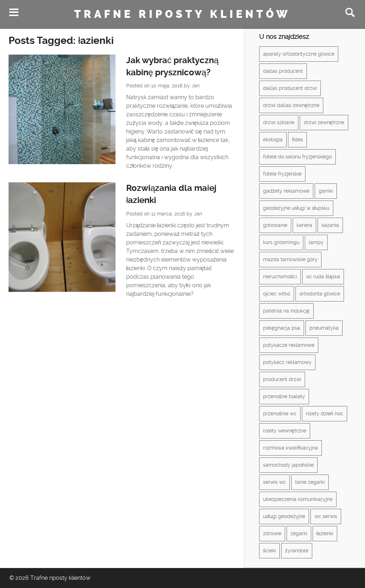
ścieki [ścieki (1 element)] (269, 551)
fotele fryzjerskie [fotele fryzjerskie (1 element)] (282, 174)
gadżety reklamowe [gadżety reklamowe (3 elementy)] (286, 191)
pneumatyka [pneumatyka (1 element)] (324, 328)
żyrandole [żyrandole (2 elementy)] (297, 551)
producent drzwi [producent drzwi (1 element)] (282, 379)
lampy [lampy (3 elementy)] (316, 242)
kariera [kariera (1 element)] (304, 225)
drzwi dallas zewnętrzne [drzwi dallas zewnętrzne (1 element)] (291, 105)
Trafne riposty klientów (182, 14)
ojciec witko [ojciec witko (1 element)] (277, 294)
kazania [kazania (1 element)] (330, 225)
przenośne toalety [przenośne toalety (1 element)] (284, 396)
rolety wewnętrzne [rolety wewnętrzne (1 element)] (285, 431)
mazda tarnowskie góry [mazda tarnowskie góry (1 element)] (290, 259)
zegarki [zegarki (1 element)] (299, 533)
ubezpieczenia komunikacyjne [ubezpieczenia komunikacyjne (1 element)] (298, 499)
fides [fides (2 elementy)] (297, 140)
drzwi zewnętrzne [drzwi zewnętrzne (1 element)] (324, 122)
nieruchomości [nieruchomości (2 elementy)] (280, 277)
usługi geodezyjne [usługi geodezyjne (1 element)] (284, 516)
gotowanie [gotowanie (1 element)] (275, 225)
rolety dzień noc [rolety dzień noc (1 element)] (325, 414)
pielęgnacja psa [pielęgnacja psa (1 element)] (282, 328)
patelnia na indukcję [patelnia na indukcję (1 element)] (286, 311)
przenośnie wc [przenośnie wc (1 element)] (280, 414)
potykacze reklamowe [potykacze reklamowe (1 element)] (289, 345)
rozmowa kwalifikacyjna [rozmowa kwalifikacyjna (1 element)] (291, 448)
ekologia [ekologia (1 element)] (273, 140)
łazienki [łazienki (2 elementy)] (325, 533)
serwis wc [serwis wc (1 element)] (274, 482)
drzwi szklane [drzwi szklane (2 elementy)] (279, 122)
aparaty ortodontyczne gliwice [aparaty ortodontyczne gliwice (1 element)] (299, 54)
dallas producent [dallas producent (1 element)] (283, 71)
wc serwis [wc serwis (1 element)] (326, 516)
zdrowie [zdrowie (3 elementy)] (272, 533)
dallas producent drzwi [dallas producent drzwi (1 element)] (290, 88)
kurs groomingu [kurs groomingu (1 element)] (281, 242)
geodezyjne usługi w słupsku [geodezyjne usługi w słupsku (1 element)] (296, 208)
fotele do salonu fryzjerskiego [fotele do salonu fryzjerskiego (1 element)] (297, 157)
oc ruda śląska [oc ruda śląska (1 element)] (323, 277)
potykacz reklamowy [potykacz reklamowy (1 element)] (287, 362)
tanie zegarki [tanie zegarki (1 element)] (310, 482)
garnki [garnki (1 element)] (326, 191)
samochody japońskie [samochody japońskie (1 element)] (288, 465)
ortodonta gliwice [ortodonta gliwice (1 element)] (320, 294)
